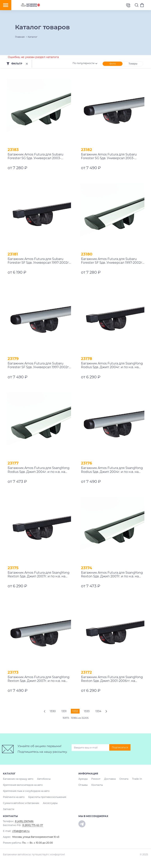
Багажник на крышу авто (18, 779)
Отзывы (83, 785)
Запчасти (9, 809)
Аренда (83, 779)
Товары (133, 64)
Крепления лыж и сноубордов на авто (26, 791)
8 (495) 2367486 (128, 5)
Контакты (97, 785)
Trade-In (137, 779)
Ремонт (96, 779)
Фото (113, 64)
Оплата (124, 779)
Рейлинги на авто (14, 797)
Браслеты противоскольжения (47, 797)
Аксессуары (50, 803)
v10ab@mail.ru (21, 831)
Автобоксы (44, 779)
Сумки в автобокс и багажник (21, 803)
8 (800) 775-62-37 (33, 825)
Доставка (110, 779)
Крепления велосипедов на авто (23, 785)
